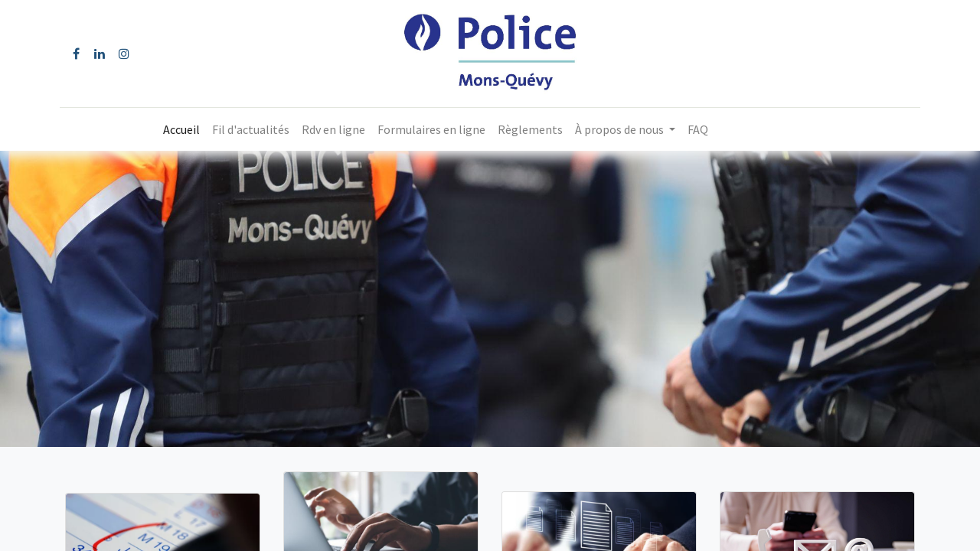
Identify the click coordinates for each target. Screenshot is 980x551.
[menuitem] (181, 129)
